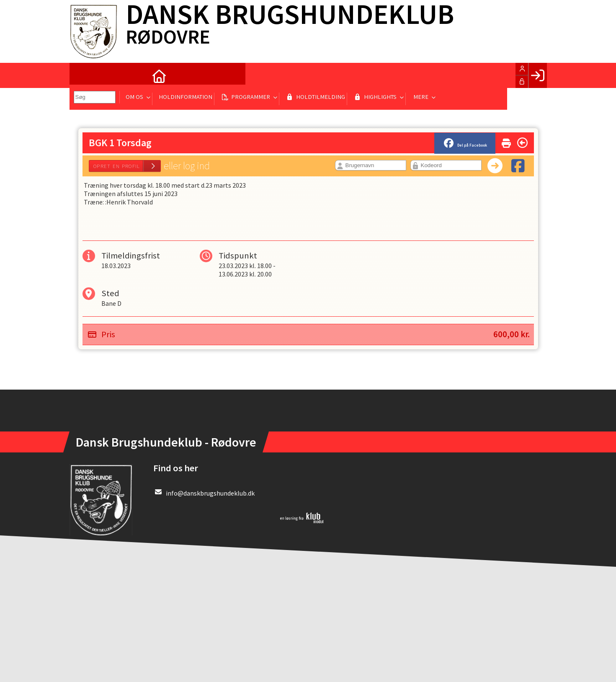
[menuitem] (82, 75)
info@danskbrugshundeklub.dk (210, 493)
